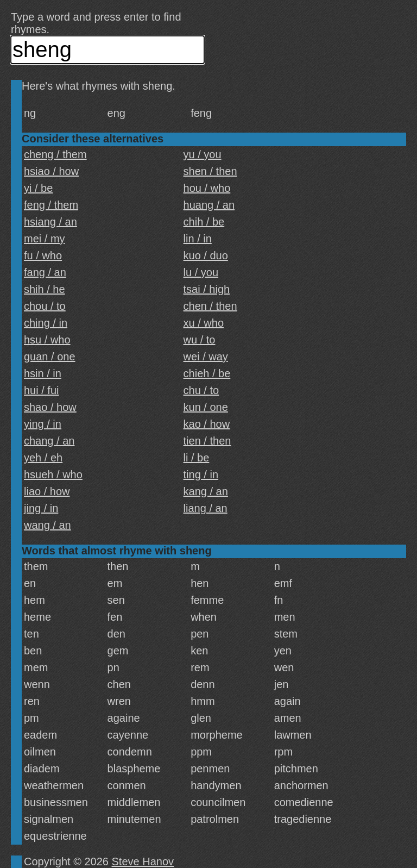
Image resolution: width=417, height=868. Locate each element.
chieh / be (207, 373)
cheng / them (55, 154)
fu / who (43, 255)
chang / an (49, 441)
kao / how (207, 424)
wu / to (200, 340)
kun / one (206, 407)
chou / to (45, 306)
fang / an (45, 272)
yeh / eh (43, 458)
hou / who (207, 188)
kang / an (206, 491)
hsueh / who (53, 474)
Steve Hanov (143, 861)
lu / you (201, 272)
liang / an (206, 508)
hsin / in (43, 373)
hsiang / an (50, 222)
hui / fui (41, 390)
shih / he (45, 289)
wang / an (48, 525)
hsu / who (47, 340)
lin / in (198, 239)
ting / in (201, 474)
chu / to (201, 390)
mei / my (45, 239)
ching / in (46, 323)
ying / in (43, 424)
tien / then (207, 441)
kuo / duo (206, 255)
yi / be (38, 188)
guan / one (50, 357)
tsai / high (207, 289)
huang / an (209, 205)
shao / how (50, 407)
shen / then (210, 171)
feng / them (51, 205)
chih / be (204, 222)
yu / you (203, 154)
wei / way (206, 357)
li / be (197, 458)
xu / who (204, 323)
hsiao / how (51, 171)
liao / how (47, 491)
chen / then (210, 306)
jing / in (41, 508)
